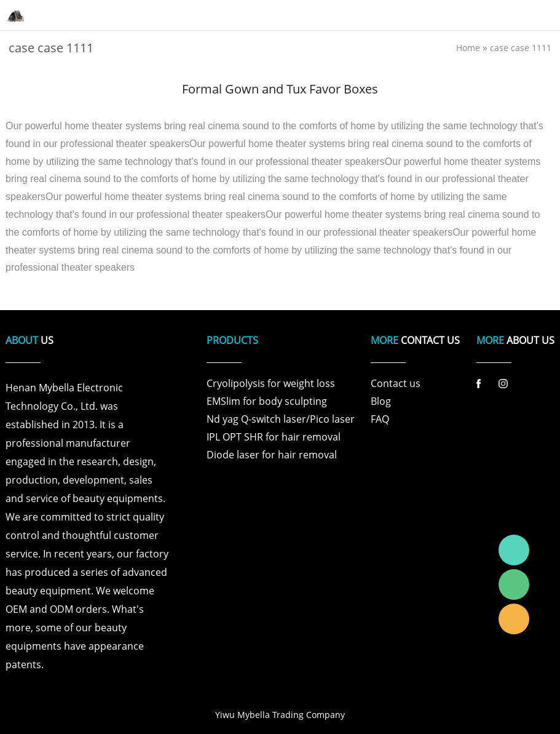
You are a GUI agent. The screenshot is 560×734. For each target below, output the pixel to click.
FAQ (380, 419)
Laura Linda (514, 619)
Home (468, 48)
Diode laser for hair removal (272, 455)
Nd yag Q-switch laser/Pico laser (281, 419)
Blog (381, 401)
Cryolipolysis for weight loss (271, 383)
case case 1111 (521, 48)
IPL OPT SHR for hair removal (274, 437)
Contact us (396, 383)
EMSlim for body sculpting (267, 401)
